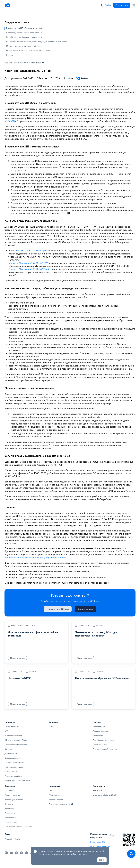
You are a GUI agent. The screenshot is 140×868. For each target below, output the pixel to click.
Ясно (102, 860)
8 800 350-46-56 (100, 791)
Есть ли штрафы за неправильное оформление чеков (29, 51)
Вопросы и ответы (56, 800)
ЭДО (51, 727)
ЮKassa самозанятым (14, 763)
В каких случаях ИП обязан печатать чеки (24, 28)
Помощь (52, 791)
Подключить (122, 5)
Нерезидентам (11, 822)
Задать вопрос (85, 609)
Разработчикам (99, 727)
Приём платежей (12, 727)
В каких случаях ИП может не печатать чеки (25, 33)
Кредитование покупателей (16, 745)
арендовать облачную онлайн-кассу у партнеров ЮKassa (35, 558)
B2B (6, 731)
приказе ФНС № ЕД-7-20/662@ (28, 251)
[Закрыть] (101, 5)
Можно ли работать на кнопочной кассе (24, 46)
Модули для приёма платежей (17, 781)
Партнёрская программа (104, 740)
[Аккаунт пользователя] (134, 5)
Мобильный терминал (14, 767)
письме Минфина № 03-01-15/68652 (30, 269)
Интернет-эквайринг (14, 776)
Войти (108, 5)
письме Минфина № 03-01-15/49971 (30, 263)
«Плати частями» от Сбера (16, 740)
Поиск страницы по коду (59, 804)
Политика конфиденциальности (18, 827)
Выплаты (8, 749)
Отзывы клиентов (12, 795)
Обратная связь (55, 795)
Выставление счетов (13, 736)
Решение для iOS (98, 842)
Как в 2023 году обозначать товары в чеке (25, 37)
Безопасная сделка (13, 758)
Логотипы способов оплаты (105, 749)
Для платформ (11, 754)
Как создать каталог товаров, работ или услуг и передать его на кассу (36, 42)
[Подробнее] (72, 804)
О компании (10, 791)
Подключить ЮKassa (58, 609)
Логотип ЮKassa (100, 745)
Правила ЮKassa (100, 731)
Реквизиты (9, 809)
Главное (10, 55)
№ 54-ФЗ (10, 121)
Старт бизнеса (36, 63)
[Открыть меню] (131, 854)
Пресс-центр (10, 813)
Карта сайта (98, 736)
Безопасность (11, 818)
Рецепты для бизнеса (15, 63)
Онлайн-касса (11, 772)
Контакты (9, 804)
